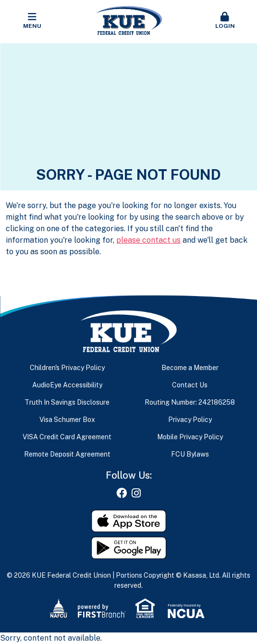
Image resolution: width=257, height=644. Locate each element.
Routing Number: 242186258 (190, 402)
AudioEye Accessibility (67, 385)
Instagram (136, 493)
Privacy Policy (190, 420)
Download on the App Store (129, 521)
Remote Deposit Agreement (67, 454)
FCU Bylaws (190, 454)
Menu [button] (32, 21)
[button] (225, 21)
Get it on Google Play (129, 548)
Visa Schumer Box (67, 420)
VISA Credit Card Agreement (67, 437)
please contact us (148, 240)
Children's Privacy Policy (67, 368)
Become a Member (190, 368)
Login (225, 21)
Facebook (122, 493)
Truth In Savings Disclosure (67, 402)
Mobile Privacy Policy (190, 437)
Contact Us (190, 385)
